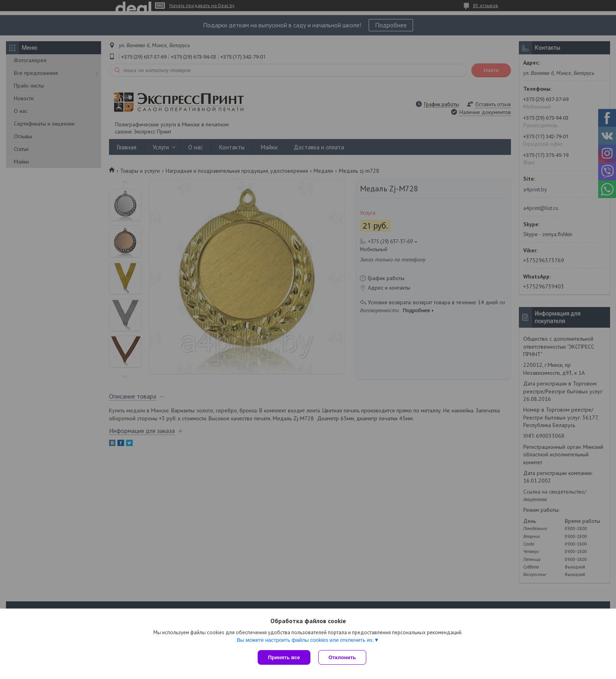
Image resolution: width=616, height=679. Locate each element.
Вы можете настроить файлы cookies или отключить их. (305, 640)
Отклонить (342, 657)
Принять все (284, 657)
